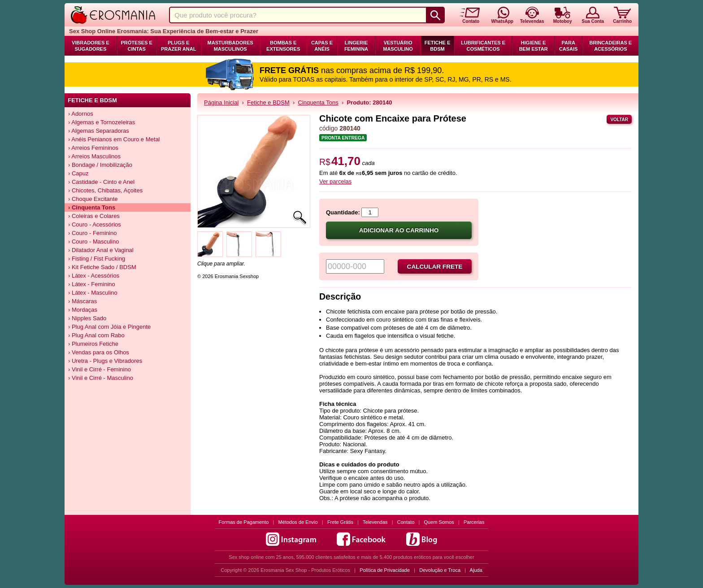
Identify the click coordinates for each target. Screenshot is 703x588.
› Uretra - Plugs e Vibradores (105, 361)
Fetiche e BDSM (437, 46)
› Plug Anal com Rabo (96, 335)
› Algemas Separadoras (99, 131)
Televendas (375, 522)
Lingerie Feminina (356, 46)
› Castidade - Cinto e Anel (101, 182)
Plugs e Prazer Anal (178, 46)
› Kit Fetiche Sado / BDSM (102, 267)
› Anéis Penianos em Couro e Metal (114, 139)
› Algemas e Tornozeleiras (102, 122)
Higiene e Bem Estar (534, 46)
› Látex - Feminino (92, 284)
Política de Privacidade (385, 570)
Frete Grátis (340, 522)
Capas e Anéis (322, 46)
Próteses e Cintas (137, 46)
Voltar (619, 120)
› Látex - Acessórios (94, 276)
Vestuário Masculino (398, 46)
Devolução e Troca (440, 570)
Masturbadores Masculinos (230, 46)
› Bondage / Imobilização (100, 165)
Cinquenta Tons (318, 102)
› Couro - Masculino (93, 242)
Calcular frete (435, 267)
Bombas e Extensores (283, 46)
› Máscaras (82, 301)
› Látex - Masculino (93, 293)
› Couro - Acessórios (95, 224)
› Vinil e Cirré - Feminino (100, 369)
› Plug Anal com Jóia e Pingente (109, 327)
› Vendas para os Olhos (99, 352)
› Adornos (81, 114)
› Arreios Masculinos (94, 156)
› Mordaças (83, 310)
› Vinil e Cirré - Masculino (101, 378)
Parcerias (474, 522)
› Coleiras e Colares (94, 216)
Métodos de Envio (298, 522)
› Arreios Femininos (93, 148)
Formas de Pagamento (244, 522)
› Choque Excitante (93, 199)
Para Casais (568, 46)
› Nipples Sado (87, 318)
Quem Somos (439, 522)
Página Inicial (221, 102)
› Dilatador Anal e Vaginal (101, 250)
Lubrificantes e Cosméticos (483, 46)
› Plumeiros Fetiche (93, 344)
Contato (406, 522)
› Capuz (78, 173)
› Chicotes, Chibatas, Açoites (105, 190)
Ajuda (476, 570)
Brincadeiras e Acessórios (610, 46)
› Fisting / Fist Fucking (97, 259)
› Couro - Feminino (92, 233)
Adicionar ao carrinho (399, 230)
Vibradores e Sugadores (91, 46)
